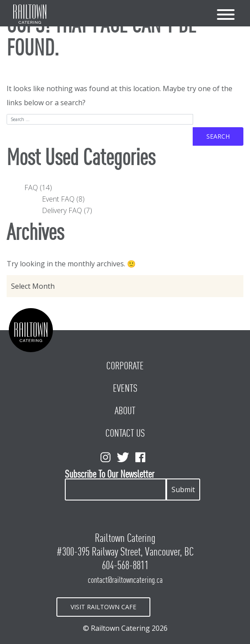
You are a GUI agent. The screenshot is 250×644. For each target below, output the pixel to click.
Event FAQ (58, 199)
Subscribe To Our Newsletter (110, 474)
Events (125, 388)
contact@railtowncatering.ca (125, 580)
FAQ (31, 188)
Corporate (125, 366)
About (125, 411)
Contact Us (125, 433)
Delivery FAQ (62, 210)
